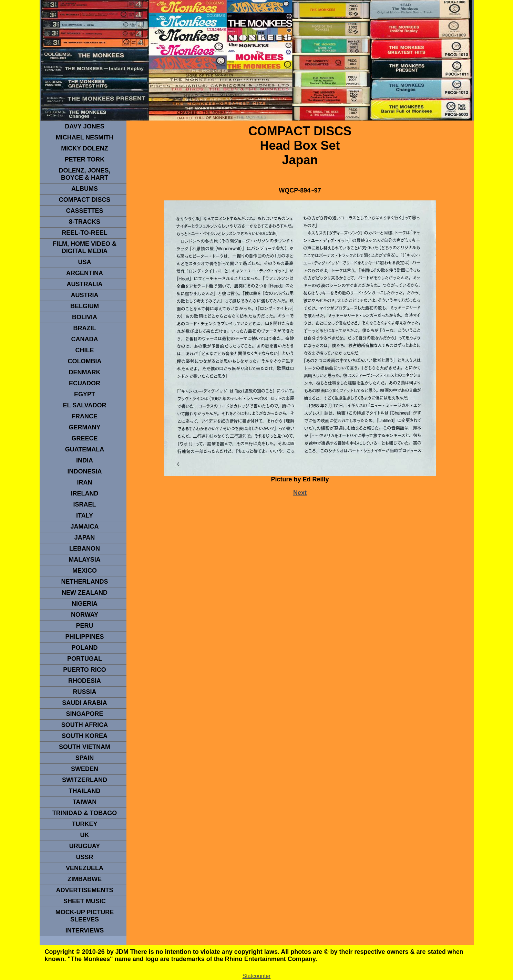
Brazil (85, 328)
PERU (84, 626)
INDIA (85, 460)
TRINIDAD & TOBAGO (85, 813)
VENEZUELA (85, 868)
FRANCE (85, 416)
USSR (84, 857)
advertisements (84, 890)
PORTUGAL (85, 659)
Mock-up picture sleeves (85, 916)
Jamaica (84, 527)
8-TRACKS (85, 222)
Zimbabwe (85, 879)
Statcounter (257, 976)
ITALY (85, 515)
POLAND (85, 648)
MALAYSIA (84, 560)
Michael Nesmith (85, 137)
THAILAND (85, 791)
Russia (84, 692)
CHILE (85, 350)
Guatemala (85, 449)
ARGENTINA (85, 273)
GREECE (84, 438)
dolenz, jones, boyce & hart (84, 174)
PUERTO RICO (85, 670)
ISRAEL (84, 504)
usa (84, 262)
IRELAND (85, 493)
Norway (85, 615)
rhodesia (85, 681)
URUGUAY (85, 846)
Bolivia (85, 317)
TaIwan (85, 802)
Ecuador (85, 383)
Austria (85, 295)
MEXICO (85, 571)
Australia (85, 284)
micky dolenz (85, 148)
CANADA (85, 339)
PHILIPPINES (84, 637)
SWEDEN (85, 769)
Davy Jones (84, 126)
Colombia (85, 361)
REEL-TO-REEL (85, 233)
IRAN (85, 482)
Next (300, 493)
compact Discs (85, 200)
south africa (85, 725)
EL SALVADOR (84, 405)
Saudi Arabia (84, 703)
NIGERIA (85, 604)
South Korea (85, 736)
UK (85, 835)
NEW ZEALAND (85, 593)
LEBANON (85, 549)
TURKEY (84, 824)
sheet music (85, 901)
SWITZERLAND (85, 780)
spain (85, 758)
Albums (85, 189)
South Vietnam (85, 747)
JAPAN (85, 538)
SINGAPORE (84, 714)
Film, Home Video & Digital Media (85, 247)
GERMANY (84, 427)
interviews (85, 930)
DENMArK (85, 372)
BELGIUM (85, 306)
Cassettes (84, 211)
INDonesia (84, 471)
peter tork (85, 159)
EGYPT (85, 394)
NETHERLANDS (84, 582)
